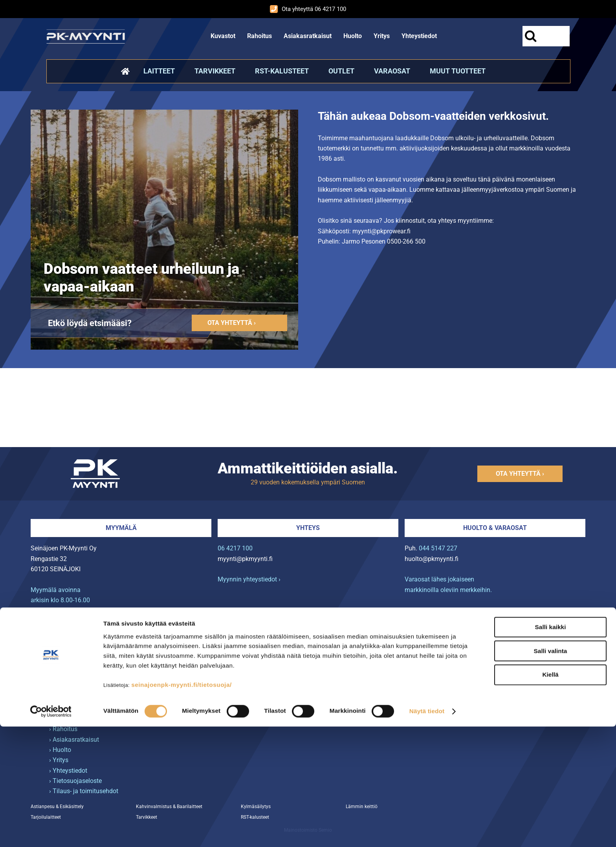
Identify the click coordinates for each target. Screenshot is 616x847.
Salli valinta (551, 771)
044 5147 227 (438, 548)
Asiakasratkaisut (308, 36)
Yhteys (308, 528)
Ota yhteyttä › (232, 323)
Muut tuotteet (458, 71)
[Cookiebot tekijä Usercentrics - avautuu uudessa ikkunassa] (51, 831)
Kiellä (550, 795)
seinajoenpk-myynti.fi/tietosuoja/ (181, 805)
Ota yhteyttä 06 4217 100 (308, 9)
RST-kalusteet (282, 71)
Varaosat (392, 71)
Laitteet (159, 71)
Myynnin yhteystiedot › (249, 579)
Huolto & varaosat (495, 528)
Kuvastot (223, 36)
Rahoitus (259, 36)
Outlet (341, 71)
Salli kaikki (551, 747)
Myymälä (121, 528)
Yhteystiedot (419, 36)
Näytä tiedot (427, 831)
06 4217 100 (235, 548)
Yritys (382, 36)
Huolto (353, 36)
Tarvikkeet (215, 71)
